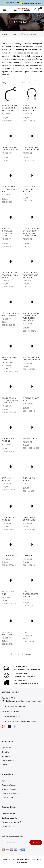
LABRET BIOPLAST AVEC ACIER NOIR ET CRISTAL (31, 275)
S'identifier (6, 752)
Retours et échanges (9, 789)
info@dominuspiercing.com (30, 3)
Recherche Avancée (9, 785)
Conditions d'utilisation (10, 818)
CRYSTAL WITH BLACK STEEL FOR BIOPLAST (31, 189)
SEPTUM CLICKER (31, 439)
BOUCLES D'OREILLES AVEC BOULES (30, 594)
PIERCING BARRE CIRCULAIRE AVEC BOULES (10, 189)
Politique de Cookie (9, 826)
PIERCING (13, 34)
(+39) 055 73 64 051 (11, 3)
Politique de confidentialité (11, 822)
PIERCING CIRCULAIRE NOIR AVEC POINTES (31, 108)
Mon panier (6, 756)
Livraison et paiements (10, 793)
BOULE (26, 632)
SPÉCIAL (23, 34)
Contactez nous (7, 798)
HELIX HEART (29, 556)
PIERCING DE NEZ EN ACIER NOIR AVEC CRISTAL (9, 108)
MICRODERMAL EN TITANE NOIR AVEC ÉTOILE (10, 275)
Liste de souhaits (8, 760)
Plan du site (6, 781)
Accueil (4, 34)
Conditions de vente (9, 814)
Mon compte (6, 748)
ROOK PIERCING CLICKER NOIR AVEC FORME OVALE (10, 400)
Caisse (4, 764)
